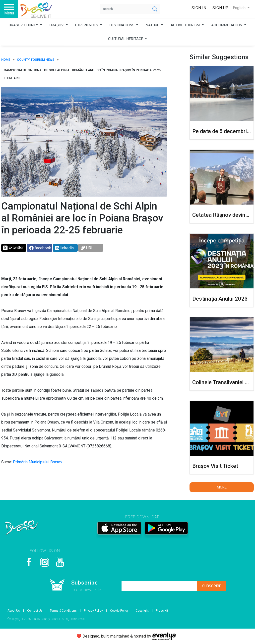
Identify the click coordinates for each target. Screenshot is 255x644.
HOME (6, 60)
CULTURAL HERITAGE (126, 39)
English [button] (240, 8)
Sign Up (221, 8)
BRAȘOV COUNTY (24, 25)
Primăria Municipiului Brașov (38, 462)
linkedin (64, 248)
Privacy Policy (93, 611)
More (222, 487)
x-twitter (13, 248)
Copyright (142, 611)
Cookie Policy (119, 611)
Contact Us (35, 611)
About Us (14, 611)
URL (87, 248)
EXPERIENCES (87, 25)
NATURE (153, 25)
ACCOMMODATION (227, 25)
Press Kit (162, 611)
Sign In (199, 8)
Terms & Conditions (63, 611)
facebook (40, 248)
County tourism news (36, 60)
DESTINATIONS (123, 25)
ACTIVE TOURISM (186, 25)
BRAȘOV (57, 25)
